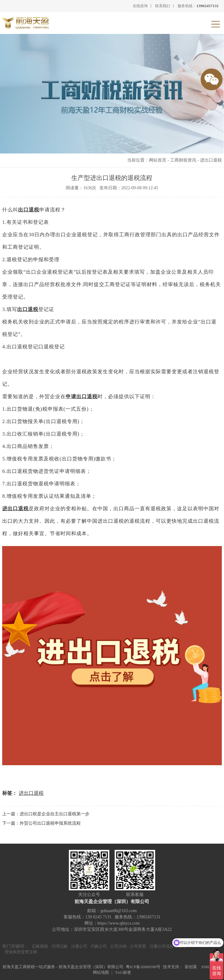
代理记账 (60, 946)
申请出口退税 (82, 396)
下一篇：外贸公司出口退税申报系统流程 (41, 823)
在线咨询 (140, 6)
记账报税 (40, 946)
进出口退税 (211, 160)
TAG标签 (123, 972)
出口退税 (29, 210)
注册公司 (79, 946)
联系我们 (163, 6)
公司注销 (118, 946)
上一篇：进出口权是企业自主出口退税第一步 (46, 814)
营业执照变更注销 (21, 952)
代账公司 (99, 946)
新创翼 (191, 967)
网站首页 (158, 160)
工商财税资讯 (183, 160)
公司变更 (138, 946)
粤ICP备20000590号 (143, 967)
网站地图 (101, 972)
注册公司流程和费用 (168, 946)
